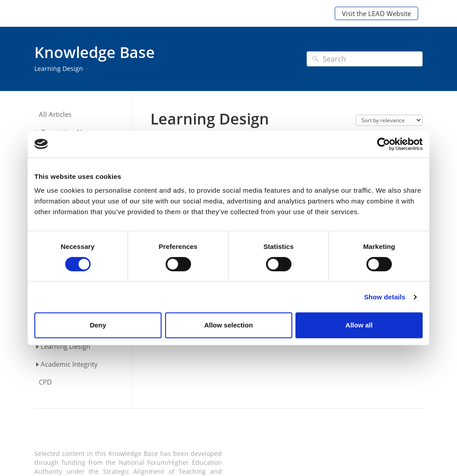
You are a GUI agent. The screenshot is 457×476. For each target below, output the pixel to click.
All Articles (55, 114)
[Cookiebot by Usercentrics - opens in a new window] (384, 144)
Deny (98, 325)
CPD (45, 382)
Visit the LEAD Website (376, 13)
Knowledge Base (95, 52)
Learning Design (59, 68)
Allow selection (228, 325)
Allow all (359, 325)
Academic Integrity (69, 364)
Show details (385, 297)
